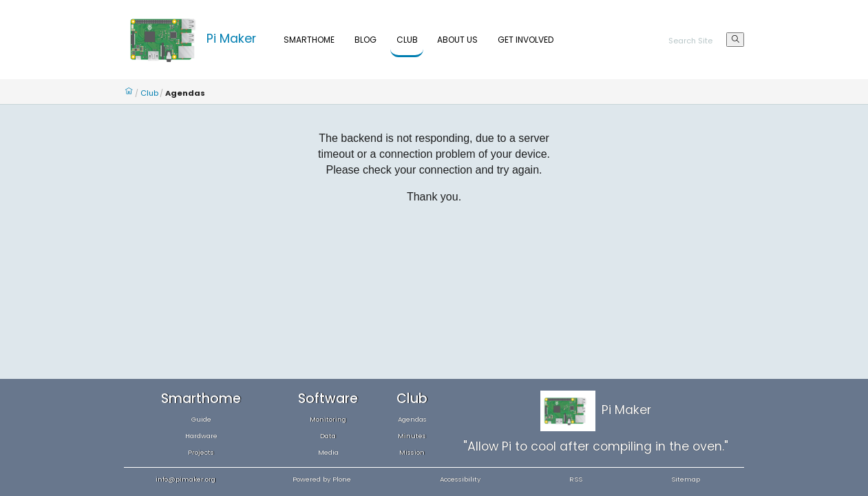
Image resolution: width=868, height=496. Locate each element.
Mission (412, 452)
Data (328, 436)
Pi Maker (231, 39)
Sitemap (686, 479)
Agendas (412, 419)
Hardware (201, 436)
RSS (576, 479)
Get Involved (526, 40)
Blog (366, 40)
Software (328, 399)
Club (407, 40)
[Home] (165, 39)
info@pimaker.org (186, 479)
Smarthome (309, 40)
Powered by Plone (322, 479)
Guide (201, 419)
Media (328, 452)
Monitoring (328, 419)
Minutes (412, 436)
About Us (457, 40)
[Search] (698, 42)
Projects (201, 452)
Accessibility (460, 479)
